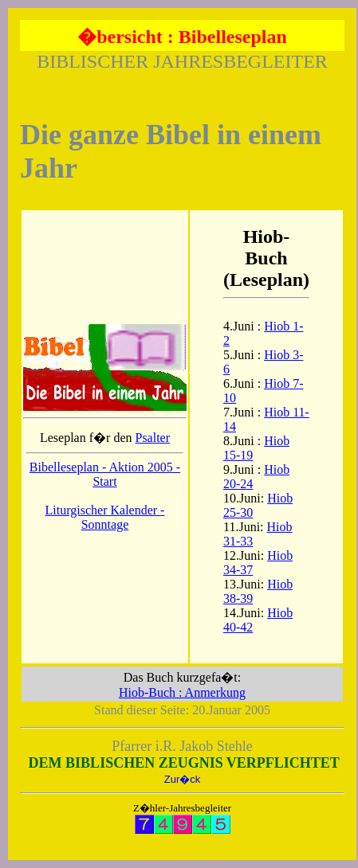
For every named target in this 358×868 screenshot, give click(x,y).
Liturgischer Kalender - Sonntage (105, 517)
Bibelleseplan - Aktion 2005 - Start (105, 474)
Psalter (152, 438)
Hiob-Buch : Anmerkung (182, 692)
